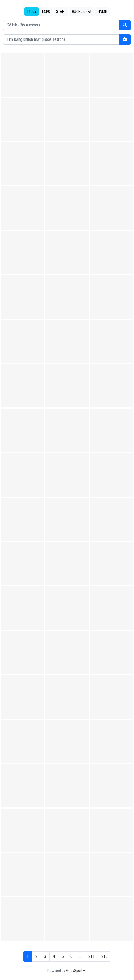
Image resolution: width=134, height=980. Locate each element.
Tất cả (32, 11)
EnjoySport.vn (76, 971)
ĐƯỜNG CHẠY (82, 11)
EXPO (46, 11)
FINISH (102, 11)
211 (91, 956)
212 (104, 956)
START (61, 11)
